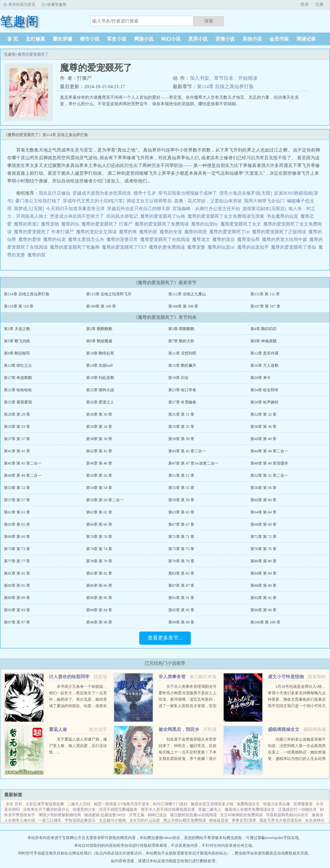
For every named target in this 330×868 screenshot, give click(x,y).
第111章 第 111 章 (265, 294)
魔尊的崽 (149, 232)
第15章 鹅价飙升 (182, 365)
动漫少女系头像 (277, 804)
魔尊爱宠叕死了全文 (242, 224)
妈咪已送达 (157, 815)
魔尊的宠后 (225, 240)
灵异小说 (198, 39)
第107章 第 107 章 (265, 306)
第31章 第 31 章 (181, 414)
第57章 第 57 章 (17, 500)
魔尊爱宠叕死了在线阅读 (166, 240)
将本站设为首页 (22, 5)
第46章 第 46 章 (99, 463)
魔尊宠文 (202, 240)
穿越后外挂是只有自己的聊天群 (139, 209)
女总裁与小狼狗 (112, 820)
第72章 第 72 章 (263, 537)
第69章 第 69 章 (17, 537)
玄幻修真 (35, 39)
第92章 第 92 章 (263, 598)
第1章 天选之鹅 (17, 329)
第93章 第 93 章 (17, 610)
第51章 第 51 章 (181, 476)
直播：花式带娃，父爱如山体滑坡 (208, 201)
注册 (319, 4)
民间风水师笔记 (122, 216)
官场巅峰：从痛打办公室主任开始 (206, 209)
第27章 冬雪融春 (182, 402)
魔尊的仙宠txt (222, 247)
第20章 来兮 (261, 378)
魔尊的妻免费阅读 (168, 247)
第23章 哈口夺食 (182, 390)
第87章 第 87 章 (181, 586)
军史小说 (117, 39)
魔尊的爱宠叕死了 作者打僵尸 (45, 232)
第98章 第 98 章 (99, 622)
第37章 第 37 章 (17, 439)
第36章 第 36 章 (263, 427)
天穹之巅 (137, 815)
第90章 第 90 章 (99, 598)
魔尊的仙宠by (206, 224)
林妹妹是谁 (219, 820)
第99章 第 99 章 (181, 622)
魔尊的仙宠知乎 (254, 247)
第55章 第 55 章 (181, 488)
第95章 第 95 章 (181, 610)
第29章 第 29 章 (17, 414)
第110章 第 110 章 (19, 306)
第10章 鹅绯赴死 (100, 353)
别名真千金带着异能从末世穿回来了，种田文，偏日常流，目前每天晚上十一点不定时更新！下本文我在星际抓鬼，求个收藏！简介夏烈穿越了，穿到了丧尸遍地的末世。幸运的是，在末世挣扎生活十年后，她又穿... (188, 759)
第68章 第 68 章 (263, 524)
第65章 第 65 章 (17, 524)
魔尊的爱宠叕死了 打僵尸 (108, 224)
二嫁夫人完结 (79, 804)
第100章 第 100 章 (265, 622)
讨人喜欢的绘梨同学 (69, 677)
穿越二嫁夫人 (210, 809)
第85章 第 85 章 (17, 586)
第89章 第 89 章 (17, 598)
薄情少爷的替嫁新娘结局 (60, 815)
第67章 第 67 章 (181, 524)
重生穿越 (63, 39)
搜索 (209, 21)
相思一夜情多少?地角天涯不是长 (122, 804)
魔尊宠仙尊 (250, 240)
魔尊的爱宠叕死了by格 (164, 216)
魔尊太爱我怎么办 (87, 240)
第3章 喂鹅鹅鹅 (181, 329)
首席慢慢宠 (303, 804)
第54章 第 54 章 (99, 488)
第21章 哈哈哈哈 (18, 390)
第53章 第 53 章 (17, 488)
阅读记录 (306, 39)
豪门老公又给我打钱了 (38, 201)
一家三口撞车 (50, 820)
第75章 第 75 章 (181, 549)
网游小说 (144, 39)
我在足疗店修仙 (54, 193)
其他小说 (252, 39)
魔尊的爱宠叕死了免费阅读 (163, 224)
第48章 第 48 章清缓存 (269, 463)
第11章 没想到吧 (182, 353)
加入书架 (199, 78)
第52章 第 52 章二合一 (269, 476)
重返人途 (58, 729)
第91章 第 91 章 (181, 598)
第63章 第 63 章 (181, 512)
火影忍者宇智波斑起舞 (45, 804)
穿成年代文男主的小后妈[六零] (94, 201)
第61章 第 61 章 (17, 512)
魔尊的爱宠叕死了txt (231, 232)
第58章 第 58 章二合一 (105, 500)
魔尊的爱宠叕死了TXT (125, 247)
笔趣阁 (10, 54)
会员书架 (279, 39)
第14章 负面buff (99, 365)
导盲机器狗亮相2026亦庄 (287, 815)
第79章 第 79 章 (181, 561)
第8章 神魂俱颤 (263, 341)
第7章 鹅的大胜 (181, 341)
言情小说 (225, 39)
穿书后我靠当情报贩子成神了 (188, 193)
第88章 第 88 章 (263, 586)
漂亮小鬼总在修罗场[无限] (245, 193)
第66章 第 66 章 (99, 524)
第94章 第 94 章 (99, 610)
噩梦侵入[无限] (29, 209)
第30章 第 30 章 (99, 414)
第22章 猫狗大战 (100, 390)
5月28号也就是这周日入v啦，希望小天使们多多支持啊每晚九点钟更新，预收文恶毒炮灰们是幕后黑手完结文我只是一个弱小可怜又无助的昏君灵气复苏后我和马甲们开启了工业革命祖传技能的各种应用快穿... (297, 706)
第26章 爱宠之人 (100, 402)
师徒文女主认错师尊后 (149, 201)
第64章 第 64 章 (263, 512)
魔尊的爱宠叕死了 (33, 54)
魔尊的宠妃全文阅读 (97, 232)
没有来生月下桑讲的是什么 (46, 809)
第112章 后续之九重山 (187, 294)
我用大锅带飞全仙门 (264, 201)
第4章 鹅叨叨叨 (263, 329)
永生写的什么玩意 (145, 820)
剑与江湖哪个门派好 (170, 804)
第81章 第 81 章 (17, 573)
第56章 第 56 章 (263, 488)
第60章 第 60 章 (263, 500)
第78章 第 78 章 (99, 561)
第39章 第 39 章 (181, 439)
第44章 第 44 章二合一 (269, 451)
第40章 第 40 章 (263, 439)
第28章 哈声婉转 (264, 402)
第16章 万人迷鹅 (264, 365)
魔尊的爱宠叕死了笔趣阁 (76, 247)
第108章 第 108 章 (183, 306)
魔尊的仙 (71, 224)
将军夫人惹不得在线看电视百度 (168, 809)
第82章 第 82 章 (99, 573)
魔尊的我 (38, 255)
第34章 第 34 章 (99, 427)
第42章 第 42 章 (99, 451)
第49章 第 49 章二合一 (23, 476)
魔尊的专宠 (172, 232)
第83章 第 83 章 (181, 573)
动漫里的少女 (84, 809)
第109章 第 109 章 (101, 306)
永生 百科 (14, 804)
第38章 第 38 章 (99, 439)
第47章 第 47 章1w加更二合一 (193, 463)
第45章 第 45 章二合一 (23, 463)
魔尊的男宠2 (27, 224)
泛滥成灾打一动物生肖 (297, 809)
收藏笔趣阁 (57, 5)
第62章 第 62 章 (99, 512)
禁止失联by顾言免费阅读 (185, 820)
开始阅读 (248, 78)
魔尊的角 (129, 232)
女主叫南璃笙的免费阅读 (241, 815)
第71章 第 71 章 (181, 537)
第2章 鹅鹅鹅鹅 (99, 329)
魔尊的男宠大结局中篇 (286, 240)
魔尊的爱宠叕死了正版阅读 (280, 232)
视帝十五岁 (145, 193)
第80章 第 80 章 (263, 561)
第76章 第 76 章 (263, 549)
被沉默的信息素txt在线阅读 (194, 815)
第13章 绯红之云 (18, 365)
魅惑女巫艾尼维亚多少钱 (212, 804)
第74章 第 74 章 (99, 549)
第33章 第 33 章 (17, 427)
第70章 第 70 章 (99, 537)
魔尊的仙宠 (56, 240)
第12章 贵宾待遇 (264, 353)
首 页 (13, 39)
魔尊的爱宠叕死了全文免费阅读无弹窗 (227, 216)
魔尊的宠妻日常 (123, 240)
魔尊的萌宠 (197, 232)
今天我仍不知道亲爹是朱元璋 (75, 209)
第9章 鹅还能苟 (17, 353)
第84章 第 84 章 (263, 573)
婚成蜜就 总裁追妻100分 (105, 815)
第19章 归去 (178, 378)
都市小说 (90, 39)
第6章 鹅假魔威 (99, 341)
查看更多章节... (165, 638)
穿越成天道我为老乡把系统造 (102, 193)
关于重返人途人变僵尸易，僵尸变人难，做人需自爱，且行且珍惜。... (78, 746)
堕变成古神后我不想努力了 (77, 216)
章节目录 (224, 78)
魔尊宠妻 (197, 247)
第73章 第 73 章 (17, 549)
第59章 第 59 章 (181, 500)
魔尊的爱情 (31, 240)
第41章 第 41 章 (17, 451)
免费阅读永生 (248, 804)
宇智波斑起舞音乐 (80, 820)
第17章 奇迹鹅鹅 (18, 378)
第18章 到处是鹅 (100, 378)
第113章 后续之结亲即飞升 (109, 294)
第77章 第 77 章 (17, 561)
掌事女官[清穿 (244, 820)
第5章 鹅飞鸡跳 (17, 341)
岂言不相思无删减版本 (118, 809)
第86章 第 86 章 (99, 586)
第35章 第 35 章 (181, 427)
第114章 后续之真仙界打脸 (225, 87)
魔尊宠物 (51, 224)
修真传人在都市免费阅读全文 (250, 809)
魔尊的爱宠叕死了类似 (295, 247)
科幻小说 (171, 39)
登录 (305, 4)
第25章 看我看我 (18, 402)
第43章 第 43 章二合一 (187, 451)
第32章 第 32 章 (263, 414)
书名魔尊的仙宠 (283, 216)
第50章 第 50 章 (99, 476)
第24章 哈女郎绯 (264, 390)
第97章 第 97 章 (17, 622)
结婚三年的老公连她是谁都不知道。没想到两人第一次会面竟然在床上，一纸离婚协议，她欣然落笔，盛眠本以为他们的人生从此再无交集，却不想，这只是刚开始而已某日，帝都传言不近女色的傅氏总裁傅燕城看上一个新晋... (297, 759)
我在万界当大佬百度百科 (281, 820)
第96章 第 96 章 (263, 610)
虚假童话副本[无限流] (264, 209)
